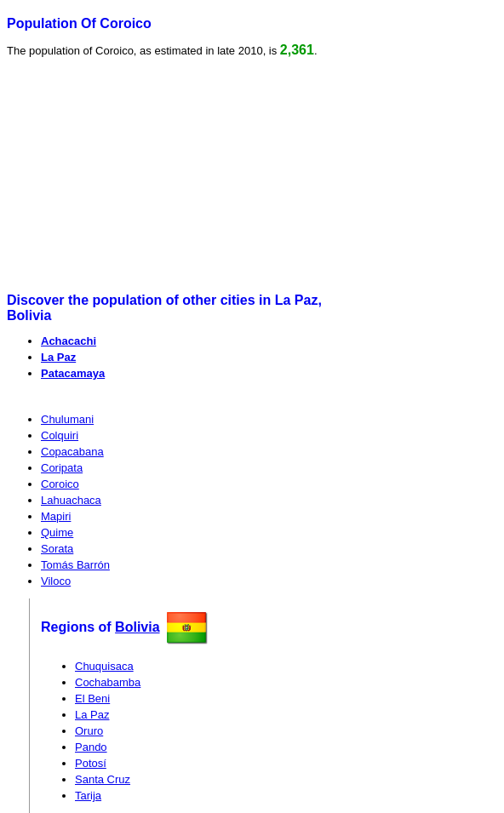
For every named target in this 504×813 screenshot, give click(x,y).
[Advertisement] (138, 175)
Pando (91, 747)
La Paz (58, 357)
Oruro (89, 731)
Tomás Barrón (75, 565)
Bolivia (137, 627)
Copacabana (72, 452)
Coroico (60, 484)
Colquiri (60, 435)
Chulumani (67, 419)
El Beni (92, 698)
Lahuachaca (71, 500)
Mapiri (56, 516)
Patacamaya (73, 373)
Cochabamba (108, 682)
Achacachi (69, 341)
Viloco (56, 581)
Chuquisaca (104, 666)
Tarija (88, 796)
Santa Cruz (103, 779)
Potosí (91, 763)
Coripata (62, 468)
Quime (57, 532)
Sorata (57, 549)
